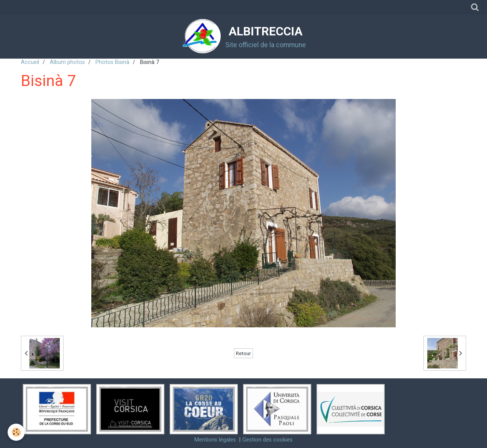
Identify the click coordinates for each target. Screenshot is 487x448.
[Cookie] (16, 432)
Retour (243, 353)
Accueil (30, 62)
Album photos (67, 62)
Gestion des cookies (267, 440)
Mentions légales (215, 440)
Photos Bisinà (112, 62)
